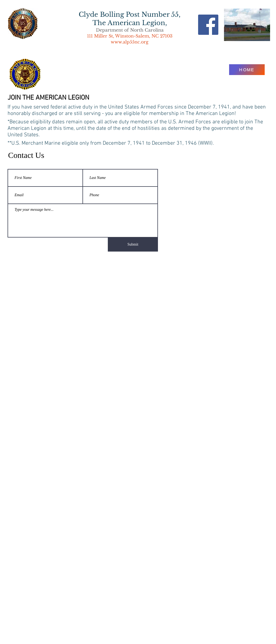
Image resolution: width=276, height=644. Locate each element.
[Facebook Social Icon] (208, 25)
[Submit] (133, 245)
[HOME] (247, 70)
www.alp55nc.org (130, 42)
